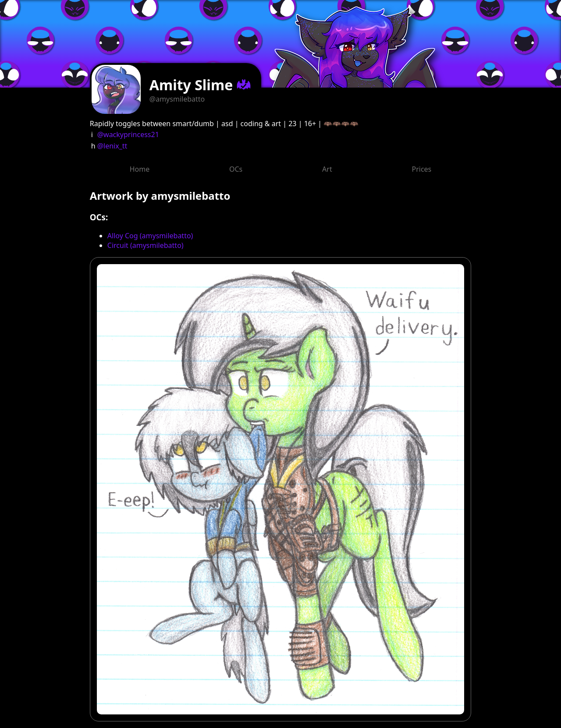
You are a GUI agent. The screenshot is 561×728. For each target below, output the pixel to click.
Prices (422, 169)
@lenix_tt (112, 146)
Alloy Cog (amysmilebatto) (150, 236)
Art (327, 169)
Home (140, 169)
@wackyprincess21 (128, 134)
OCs (236, 169)
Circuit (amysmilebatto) (146, 245)
